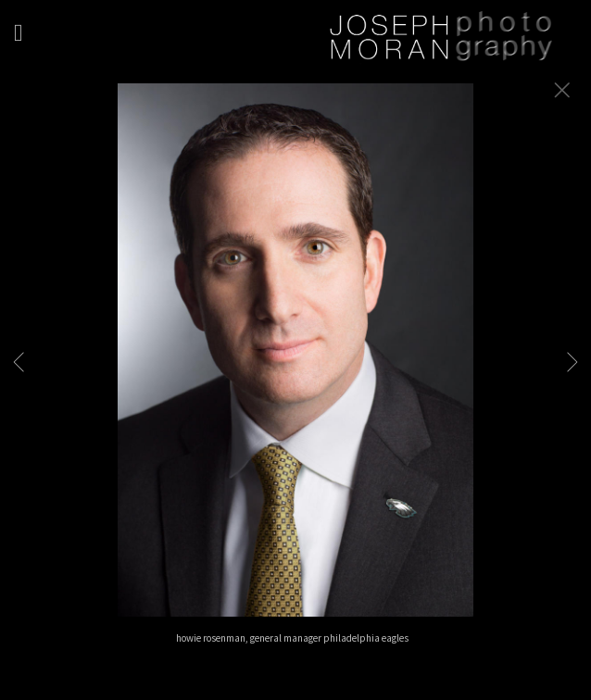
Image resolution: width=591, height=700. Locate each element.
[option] (295, 373)
